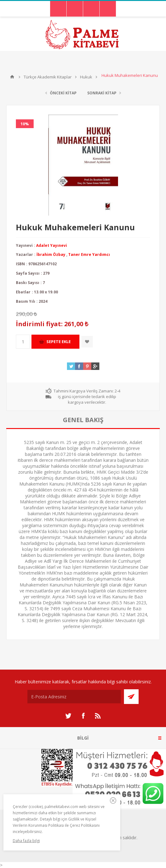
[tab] (83, 420)
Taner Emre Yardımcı (89, 254)
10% (25, 124)
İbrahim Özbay (51, 254)
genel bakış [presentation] (83, 420)
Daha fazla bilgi (26, 841)
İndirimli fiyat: (39, 324)
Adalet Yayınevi (52, 245)
